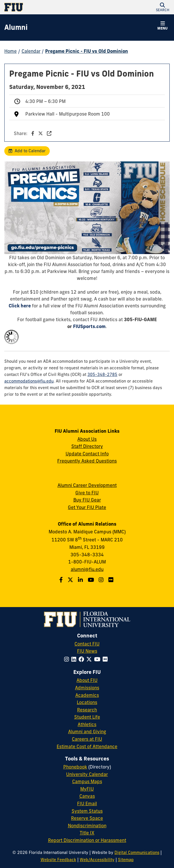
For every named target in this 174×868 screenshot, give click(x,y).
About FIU (87, 680)
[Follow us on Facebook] (62, 580)
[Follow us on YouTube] (92, 580)
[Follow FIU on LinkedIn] (75, 659)
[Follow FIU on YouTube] (98, 659)
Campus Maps (87, 781)
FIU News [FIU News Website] (87, 651)
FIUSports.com (89, 326)
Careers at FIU (87, 739)
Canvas (87, 796)
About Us (87, 439)
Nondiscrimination (87, 826)
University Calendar (87, 774)
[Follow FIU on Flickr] (106, 659)
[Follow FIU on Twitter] (90, 659)
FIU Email (87, 803)
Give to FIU (87, 493)
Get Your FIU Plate (87, 507)
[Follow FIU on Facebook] (82, 659)
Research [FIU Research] (87, 710)
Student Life (87, 717)
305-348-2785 (102, 374)
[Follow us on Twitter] (71, 580)
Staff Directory (87, 446)
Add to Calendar (30, 151)
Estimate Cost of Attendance (87, 746)
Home (10, 51)
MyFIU (87, 789)
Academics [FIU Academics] (87, 695)
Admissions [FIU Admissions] (87, 688)
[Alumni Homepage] (16, 28)
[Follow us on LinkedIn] (81, 580)
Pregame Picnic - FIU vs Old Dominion (87, 51)
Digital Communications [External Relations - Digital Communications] (137, 853)
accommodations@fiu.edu (29, 381)
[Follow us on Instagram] (102, 580)
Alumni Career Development (87, 485)
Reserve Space (87, 818)
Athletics (87, 724)
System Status (87, 811)
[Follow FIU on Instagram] (68, 659)
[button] (162, 7)
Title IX (87, 833)
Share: (33, 133)
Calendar (31, 51)
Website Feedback (58, 860)
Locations (87, 702)
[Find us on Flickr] (112, 580)
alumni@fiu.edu (87, 569)
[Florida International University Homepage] (46, 7)
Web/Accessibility (97, 860)
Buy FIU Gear (87, 500)
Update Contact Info (87, 454)
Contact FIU (87, 644)
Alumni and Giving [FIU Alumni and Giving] (87, 732)
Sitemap (126, 860)
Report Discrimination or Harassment (87, 840)
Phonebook (75, 767)
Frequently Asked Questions (87, 461)
